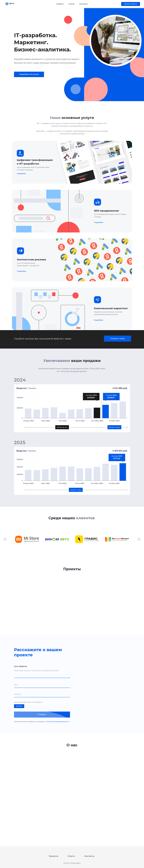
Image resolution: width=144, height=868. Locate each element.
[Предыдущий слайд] (5, 539)
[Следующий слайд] (139, 539)
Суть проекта (20, 666)
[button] (131, 4)
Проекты (60, 4)
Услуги (71, 4)
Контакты (83, 4)
